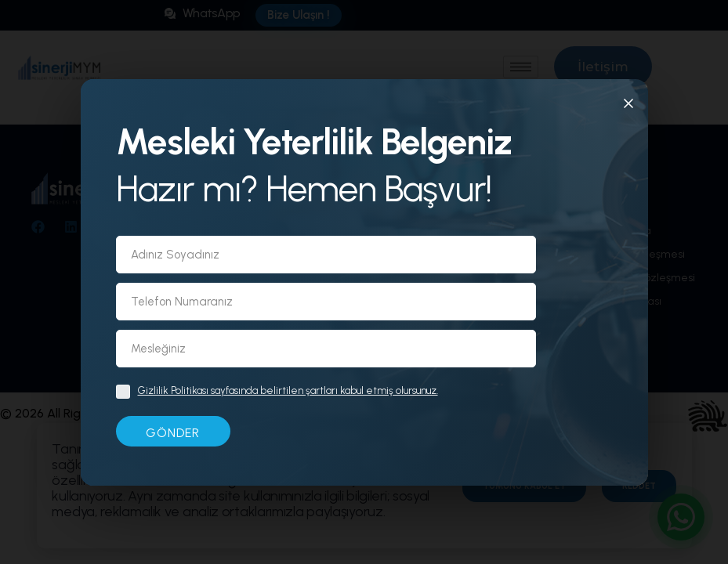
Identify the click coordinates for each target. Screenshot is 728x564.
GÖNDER (173, 433)
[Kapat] (628, 107)
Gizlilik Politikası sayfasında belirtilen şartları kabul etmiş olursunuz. (288, 390)
